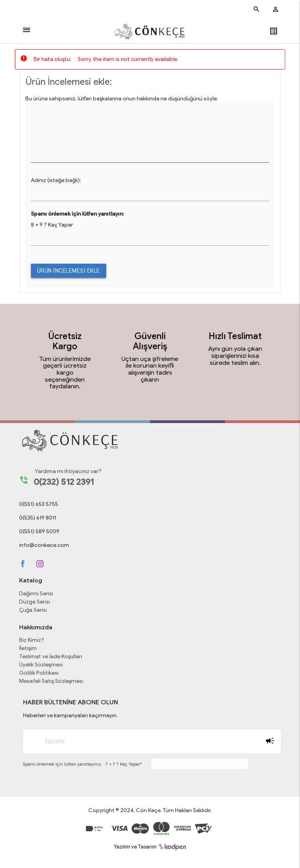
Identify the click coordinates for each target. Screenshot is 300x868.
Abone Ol (270, 741)
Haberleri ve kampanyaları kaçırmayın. (70, 715)
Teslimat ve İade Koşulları (51, 656)
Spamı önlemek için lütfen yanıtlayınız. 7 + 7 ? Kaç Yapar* (82, 764)
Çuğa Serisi (33, 610)
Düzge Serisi (35, 602)
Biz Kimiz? (32, 640)
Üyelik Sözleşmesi (41, 665)
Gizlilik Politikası (39, 673)
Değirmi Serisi (36, 594)
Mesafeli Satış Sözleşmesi (51, 681)
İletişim (28, 648)
